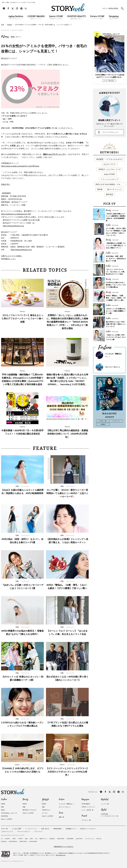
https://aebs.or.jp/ (61, 855)
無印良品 (109, 194)
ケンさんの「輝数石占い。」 (67, 804)
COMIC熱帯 (70, 839)
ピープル (45, 813)
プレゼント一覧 (86, 820)
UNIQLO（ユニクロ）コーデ (109, 169)
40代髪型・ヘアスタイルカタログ (109, 159)
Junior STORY (110, 174)
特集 (2, 807)
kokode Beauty (13, 841)
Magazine (85, 799)
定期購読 (103, 424)
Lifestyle (45, 799)
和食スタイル (43, 839)
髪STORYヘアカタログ (30, 810)
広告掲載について (71, 829)
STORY (20, 839)
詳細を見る (5, 184)
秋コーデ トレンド (115, 189)
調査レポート (16, 37)
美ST (31, 839)
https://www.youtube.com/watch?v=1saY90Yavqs (20, 166)
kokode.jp (4, 841)
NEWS (3, 804)
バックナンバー (116, 421)
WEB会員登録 (57, 829)
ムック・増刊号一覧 (87, 810)
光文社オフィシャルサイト (88, 829)
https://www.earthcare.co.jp (13, 226)
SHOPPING (5, 816)
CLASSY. (7, 839)
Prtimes (5, 37)
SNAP (3, 810)
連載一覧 (61, 817)
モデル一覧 (4, 829)
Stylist (104, 810)
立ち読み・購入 (103, 421)
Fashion (4, 799)
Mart (26, 839)
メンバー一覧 (105, 804)
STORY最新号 (86, 804)
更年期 (100, 189)
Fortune (62, 799)
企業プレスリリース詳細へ (12, 256)
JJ (2, 839)
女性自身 (52, 839)
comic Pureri (79, 839)
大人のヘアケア (109, 164)
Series (61, 813)
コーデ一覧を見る (109, 81)
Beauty (26, 799)
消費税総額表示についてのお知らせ (63, 847)
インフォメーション (31, 829)
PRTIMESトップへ (8, 259)
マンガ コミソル (89, 839)
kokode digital (33, 841)
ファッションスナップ (109, 179)
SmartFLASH (60, 839)
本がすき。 (99, 839)
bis (36, 839)
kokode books (23, 841)
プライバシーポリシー (24, 832)
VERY (14, 839)
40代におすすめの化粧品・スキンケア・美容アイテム (110, 184)
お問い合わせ (45, 829)
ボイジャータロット (113, 367)
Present (84, 816)
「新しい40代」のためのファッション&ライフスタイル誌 (18, 2)
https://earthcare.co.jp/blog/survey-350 (16, 214)
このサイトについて (7, 832)
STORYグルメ (46, 810)
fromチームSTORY (7, 819)
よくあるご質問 (16, 829)
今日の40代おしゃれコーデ (9, 813)
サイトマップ (38, 832)
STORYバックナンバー (88, 807)
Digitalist (105, 799)
